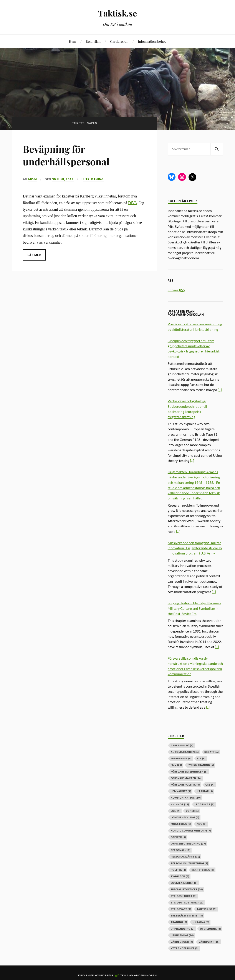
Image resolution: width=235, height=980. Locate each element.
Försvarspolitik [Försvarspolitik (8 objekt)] (185, 785)
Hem (73, 41)
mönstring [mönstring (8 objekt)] (181, 824)
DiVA (133, 203)
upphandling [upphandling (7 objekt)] (183, 929)
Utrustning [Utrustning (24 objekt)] (182, 935)
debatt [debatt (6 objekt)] (212, 752)
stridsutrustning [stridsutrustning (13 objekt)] (187, 903)
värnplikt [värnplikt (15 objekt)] (209, 942)
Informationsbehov (152, 41)
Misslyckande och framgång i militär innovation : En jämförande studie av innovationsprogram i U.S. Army (195, 548)
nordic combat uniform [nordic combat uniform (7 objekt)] (191, 831)
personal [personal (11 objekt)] (180, 850)
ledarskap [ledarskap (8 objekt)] (204, 804)
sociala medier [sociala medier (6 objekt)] (184, 883)
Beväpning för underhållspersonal (66, 155)
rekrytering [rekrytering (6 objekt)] (203, 870)
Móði (33, 179)
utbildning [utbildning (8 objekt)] (210, 929)
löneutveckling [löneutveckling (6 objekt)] (185, 817)
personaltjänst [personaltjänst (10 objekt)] (185, 857)
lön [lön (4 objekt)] (175, 811)
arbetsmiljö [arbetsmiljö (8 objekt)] (182, 745)
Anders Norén (145, 975)
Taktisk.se (117, 13)
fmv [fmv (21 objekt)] (176, 765)
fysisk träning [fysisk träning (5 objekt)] (201, 765)
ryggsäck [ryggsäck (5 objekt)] (180, 876)
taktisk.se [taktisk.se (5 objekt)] (207, 909)
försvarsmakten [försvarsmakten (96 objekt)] (186, 778)
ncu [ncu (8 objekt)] (202, 824)
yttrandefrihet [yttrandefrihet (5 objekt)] (185, 948)
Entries (176, 290)
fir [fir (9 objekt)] (201, 758)
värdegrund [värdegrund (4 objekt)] (182, 942)
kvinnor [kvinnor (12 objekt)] (180, 804)
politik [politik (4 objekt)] (178, 870)
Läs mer (34, 255)
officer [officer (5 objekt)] (178, 837)
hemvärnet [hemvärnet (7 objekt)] (181, 791)
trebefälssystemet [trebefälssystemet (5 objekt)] (187, 916)
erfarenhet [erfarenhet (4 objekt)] (181, 758)
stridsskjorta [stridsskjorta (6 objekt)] (184, 896)
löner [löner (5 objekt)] (192, 811)
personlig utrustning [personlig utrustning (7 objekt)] (189, 863)
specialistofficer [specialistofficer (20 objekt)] (187, 889)
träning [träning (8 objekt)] (179, 922)
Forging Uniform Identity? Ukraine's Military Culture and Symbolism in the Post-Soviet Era (194, 608)
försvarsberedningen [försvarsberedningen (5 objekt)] (189, 772)
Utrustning (94, 179)
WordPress (104, 975)
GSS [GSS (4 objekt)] (210, 785)
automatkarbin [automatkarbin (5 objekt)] (185, 752)
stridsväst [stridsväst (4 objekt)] (181, 909)
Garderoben (119, 41)
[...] (220, 390)
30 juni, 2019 (63, 179)
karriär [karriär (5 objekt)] (205, 791)
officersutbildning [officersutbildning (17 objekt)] (188, 844)
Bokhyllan (93, 41)
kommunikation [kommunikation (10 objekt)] (186, 798)
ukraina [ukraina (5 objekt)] (201, 922)
